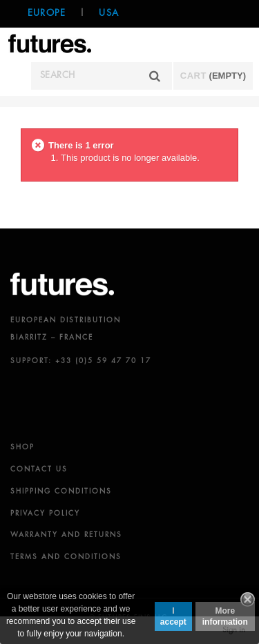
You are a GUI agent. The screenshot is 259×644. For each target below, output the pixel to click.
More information (225, 616)
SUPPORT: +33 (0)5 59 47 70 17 (81, 361)
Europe (47, 13)
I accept (173, 616)
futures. (62, 284)
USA (109, 13)
